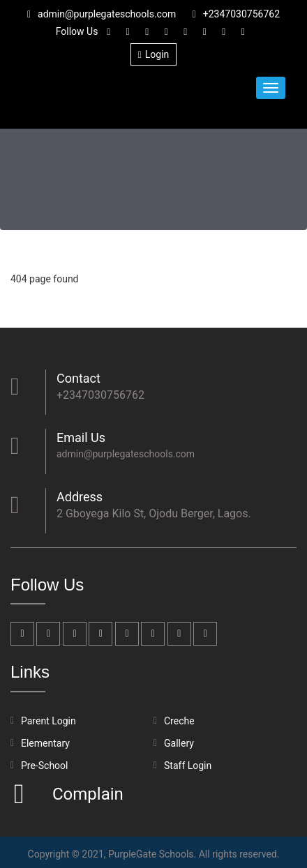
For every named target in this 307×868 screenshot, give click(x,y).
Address (80, 497)
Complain (86, 794)
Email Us (81, 437)
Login (154, 54)
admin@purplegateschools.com (102, 14)
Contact (78, 378)
